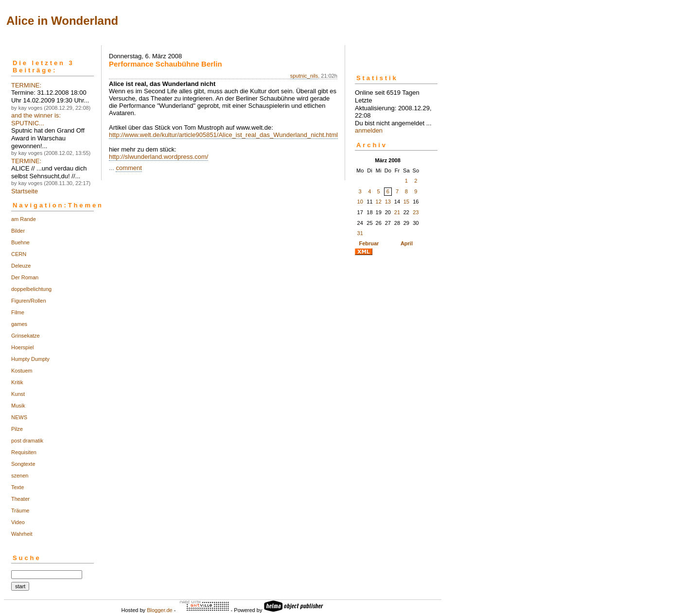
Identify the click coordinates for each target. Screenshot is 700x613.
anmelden (369, 130)
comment (129, 168)
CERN (19, 254)
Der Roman (25, 277)
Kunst (18, 394)
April (407, 243)
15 (406, 202)
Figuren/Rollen (29, 301)
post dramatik (27, 441)
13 (388, 202)
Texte (17, 487)
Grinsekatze (26, 336)
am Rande (24, 219)
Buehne (20, 242)
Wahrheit (22, 534)
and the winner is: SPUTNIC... (36, 119)
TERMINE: (26, 85)
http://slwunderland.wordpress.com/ (158, 157)
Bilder (18, 231)
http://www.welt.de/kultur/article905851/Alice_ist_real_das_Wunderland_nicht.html (223, 135)
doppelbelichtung (31, 289)
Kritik (17, 382)
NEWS (19, 417)
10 (360, 202)
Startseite (25, 191)
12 (379, 202)
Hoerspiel (22, 347)
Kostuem (22, 371)
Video (18, 522)
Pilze (17, 429)
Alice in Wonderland (62, 21)
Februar (369, 243)
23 (416, 212)
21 (397, 212)
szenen (20, 476)
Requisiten (24, 452)
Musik (18, 406)
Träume (20, 511)
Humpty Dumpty (30, 359)
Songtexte (23, 464)
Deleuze (21, 266)
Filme (18, 312)
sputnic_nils (304, 76)
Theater (20, 499)
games (19, 324)
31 (360, 233)
